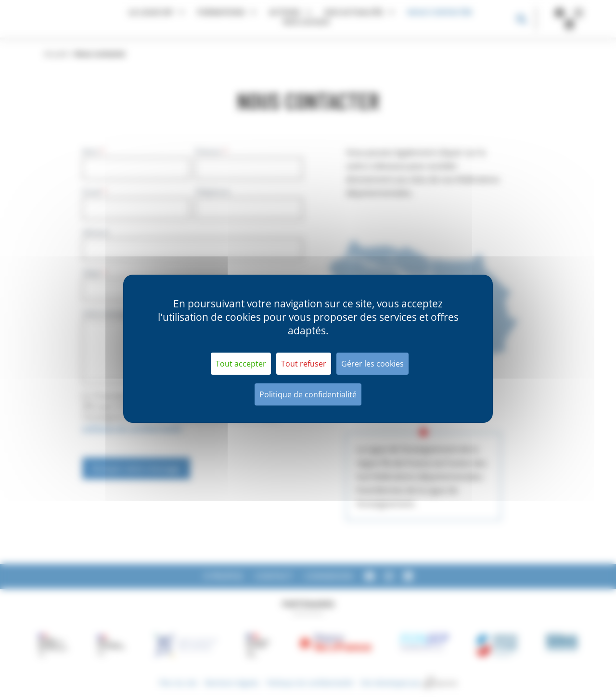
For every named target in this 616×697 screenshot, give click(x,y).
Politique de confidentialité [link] (308, 394)
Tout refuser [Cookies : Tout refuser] (304, 364)
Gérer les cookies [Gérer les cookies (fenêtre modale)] (372, 364)
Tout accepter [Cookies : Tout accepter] (241, 364)
